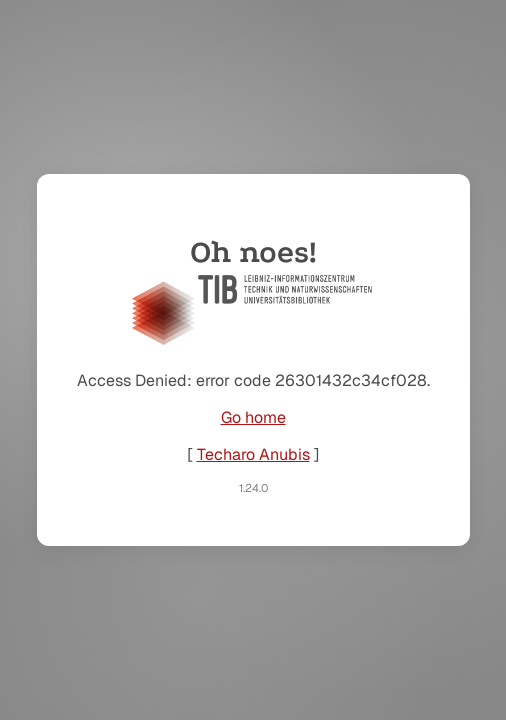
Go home (253, 417)
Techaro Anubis (253, 454)
